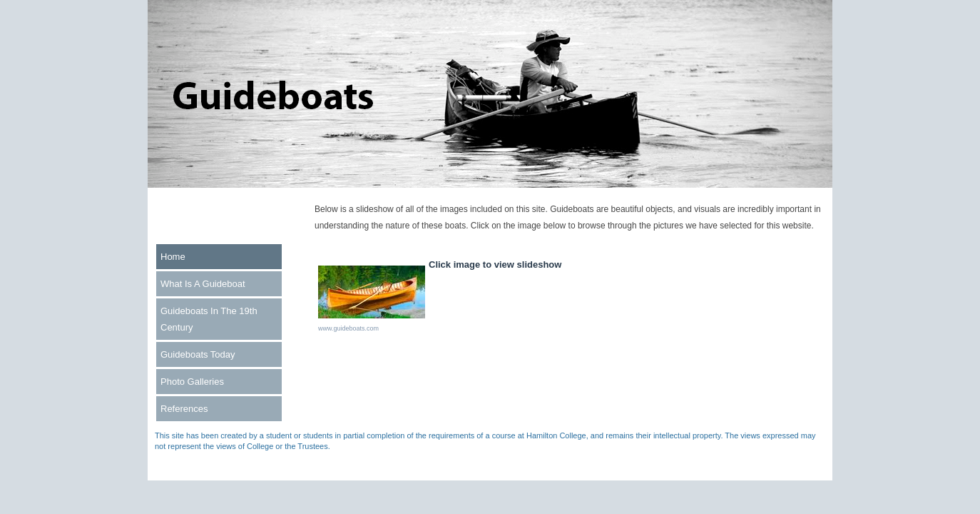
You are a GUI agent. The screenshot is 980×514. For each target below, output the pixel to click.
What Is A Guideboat (203, 284)
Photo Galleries (192, 382)
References (184, 409)
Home (173, 257)
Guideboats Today (198, 354)
